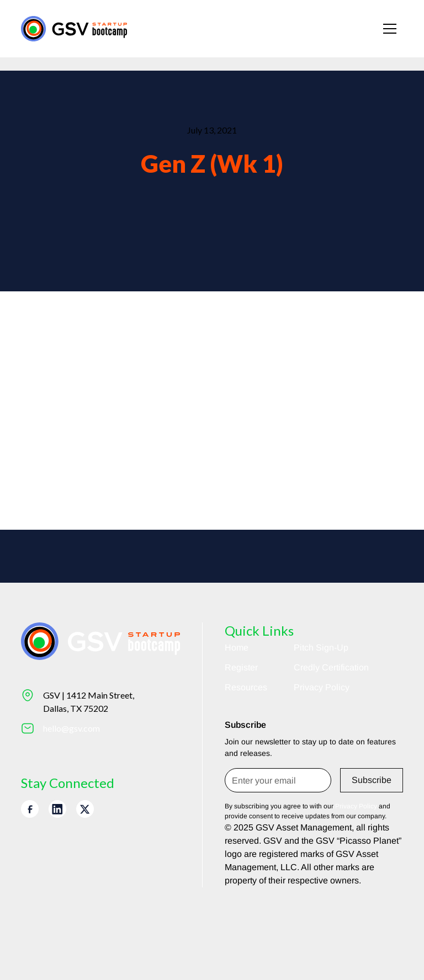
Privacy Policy (322, 687)
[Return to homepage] (74, 28)
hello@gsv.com (71, 728)
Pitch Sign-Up (321, 648)
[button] (390, 29)
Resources (246, 687)
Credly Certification (331, 667)
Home (237, 648)
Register (241, 667)
